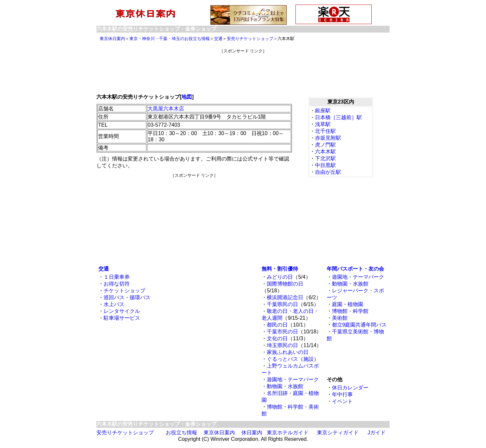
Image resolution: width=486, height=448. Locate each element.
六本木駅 (325, 152)
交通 (218, 39)
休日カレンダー (350, 388)
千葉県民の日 (282, 304)
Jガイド (377, 433)
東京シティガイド (338, 433)
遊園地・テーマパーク (293, 379)
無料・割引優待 (280, 269)
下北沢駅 (325, 158)
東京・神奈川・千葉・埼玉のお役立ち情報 (170, 39)
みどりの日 (280, 277)
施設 (308, 359)
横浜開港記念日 (285, 297)
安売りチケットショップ (250, 39)
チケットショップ (124, 291)
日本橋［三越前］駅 (338, 117)
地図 (187, 97)
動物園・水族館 (285, 386)
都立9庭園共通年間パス (359, 325)
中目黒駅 (325, 165)
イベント (342, 401)
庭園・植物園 (348, 304)
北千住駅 (325, 131)
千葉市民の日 (282, 332)
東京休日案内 (112, 39)
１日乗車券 (117, 277)
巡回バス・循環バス (127, 297)
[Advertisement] (243, 69)
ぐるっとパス (282, 359)
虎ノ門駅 (325, 145)
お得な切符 (117, 284)
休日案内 (252, 433)
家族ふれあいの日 (288, 352)
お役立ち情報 (181, 433)
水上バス (114, 304)
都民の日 (277, 325)
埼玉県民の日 (282, 345)
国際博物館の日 (285, 284)
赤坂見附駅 (328, 138)
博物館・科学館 (350, 311)
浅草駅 (323, 124)
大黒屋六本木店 (166, 109)
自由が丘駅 (328, 172)
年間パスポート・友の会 (355, 269)
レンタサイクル (122, 311)
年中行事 (342, 394)
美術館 (340, 318)
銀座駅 (323, 111)
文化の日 (277, 338)
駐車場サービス (122, 318)
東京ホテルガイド (288, 433)
